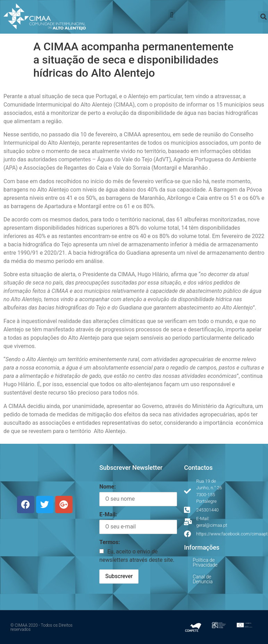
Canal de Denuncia (203, 579)
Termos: (110, 542)
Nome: (107, 487)
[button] (172, 15)
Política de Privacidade (205, 562)
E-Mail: (108, 514)
